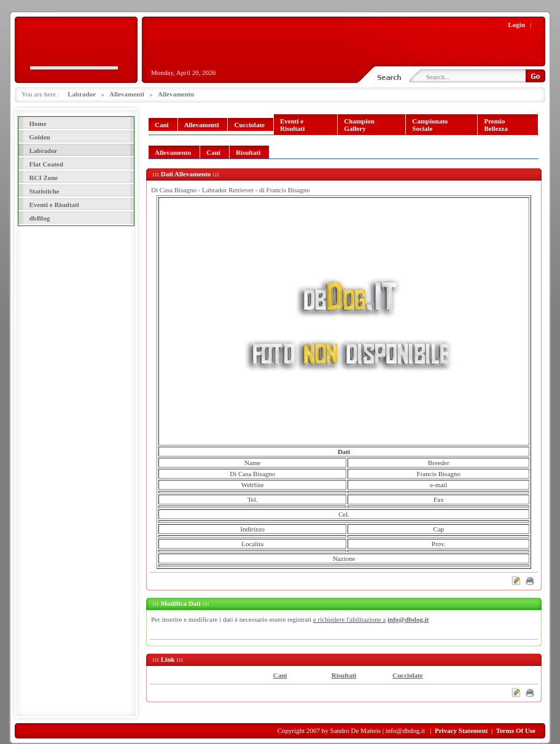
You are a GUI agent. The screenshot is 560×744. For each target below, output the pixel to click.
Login (517, 25)
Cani (280, 675)
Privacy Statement (461, 730)
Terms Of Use (516, 730)
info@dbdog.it (408, 619)
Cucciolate (407, 675)
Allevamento (176, 94)
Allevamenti (127, 94)
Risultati (344, 675)
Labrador (82, 94)
